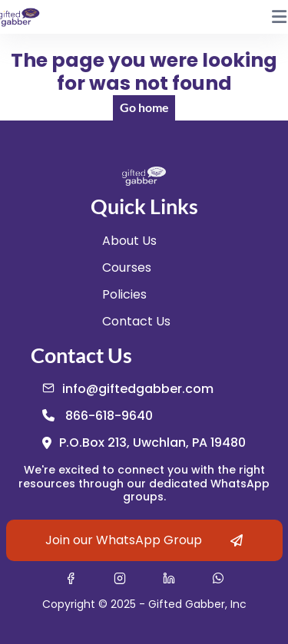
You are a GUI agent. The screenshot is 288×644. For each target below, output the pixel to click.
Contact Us (136, 321)
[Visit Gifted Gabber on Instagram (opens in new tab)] (120, 578)
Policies (124, 294)
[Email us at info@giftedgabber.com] (128, 389)
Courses (127, 268)
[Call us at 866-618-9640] (98, 416)
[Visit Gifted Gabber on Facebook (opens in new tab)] (71, 578)
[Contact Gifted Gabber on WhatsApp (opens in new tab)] (218, 578)
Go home (144, 107)
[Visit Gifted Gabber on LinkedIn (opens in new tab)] (169, 578)
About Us (129, 241)
